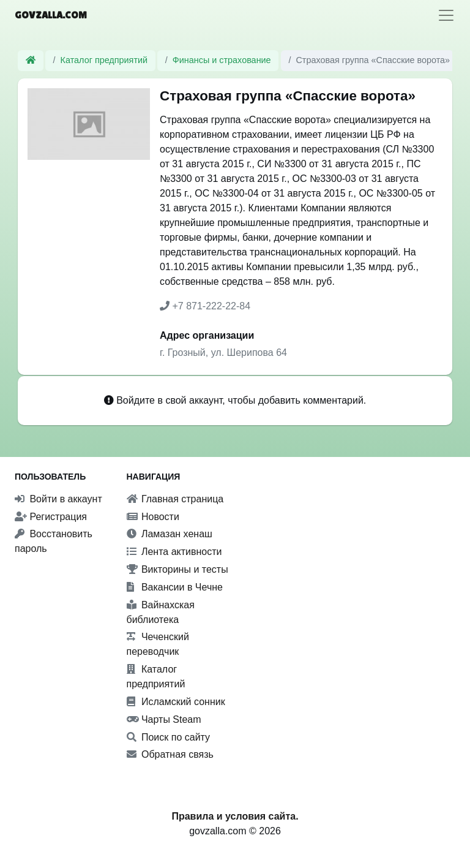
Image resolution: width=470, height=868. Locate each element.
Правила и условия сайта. (235, 816)
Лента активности (174, 552)
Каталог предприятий (104, 60)
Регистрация (51, 517)
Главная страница (175, 499)
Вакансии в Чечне (175, 587)
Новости (153, 517)
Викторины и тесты (177, 569)
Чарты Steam (164, 719)
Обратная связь (170, 754)
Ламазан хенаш (170, 534)
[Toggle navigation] (446, 15)
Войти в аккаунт (58, 499)
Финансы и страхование (222, 60)
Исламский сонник (176, 702)
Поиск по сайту (169, 737)
